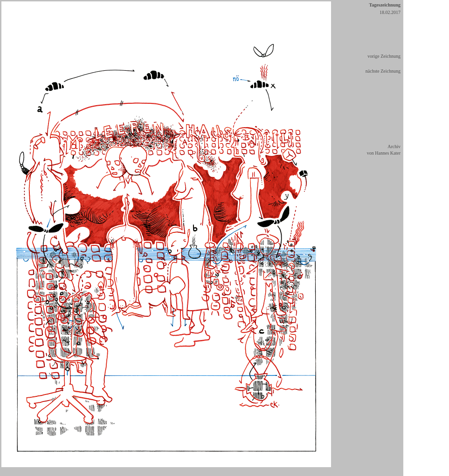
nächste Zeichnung (383, 71)
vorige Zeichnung (384, 56)
